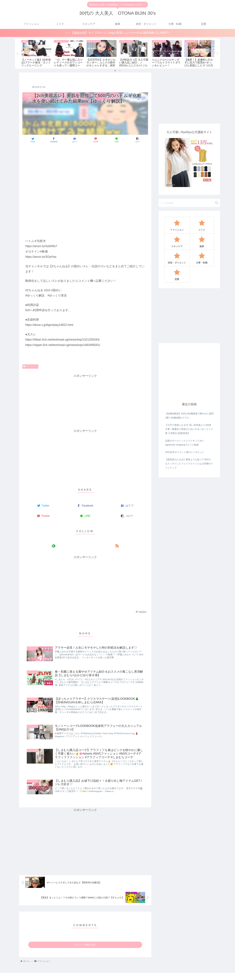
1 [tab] (115, 71)
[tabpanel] (36, 53)
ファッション (30, 367)
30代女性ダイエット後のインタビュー (185, 452)
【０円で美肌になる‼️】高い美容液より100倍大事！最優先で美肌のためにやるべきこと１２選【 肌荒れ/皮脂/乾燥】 (189, 429)
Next (218, 54)
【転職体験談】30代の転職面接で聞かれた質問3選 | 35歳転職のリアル (189, 416)
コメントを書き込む (85, 948)
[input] (189, 203)
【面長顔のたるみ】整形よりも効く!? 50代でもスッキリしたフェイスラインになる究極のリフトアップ (189, 464)
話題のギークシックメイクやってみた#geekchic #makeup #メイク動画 (185, 443)
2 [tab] (120, 71)
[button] (217, 203)
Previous (17, 54)
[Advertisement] (85, 155)
